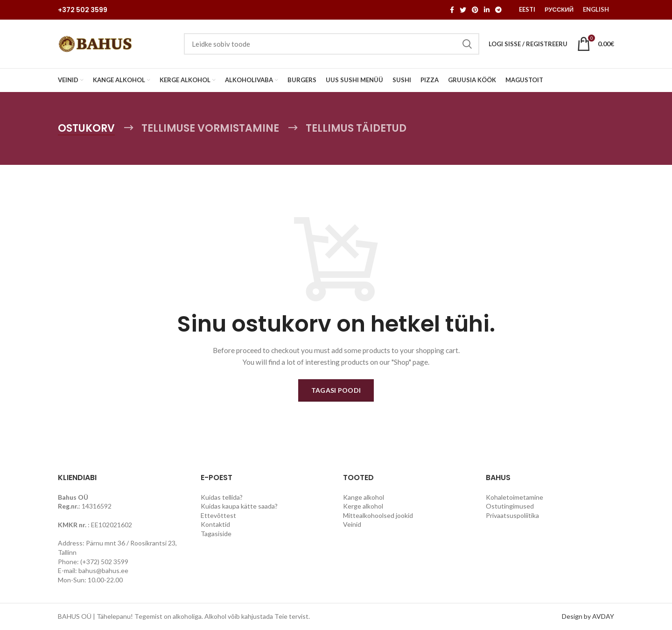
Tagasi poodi (336, 390)
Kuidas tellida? (222, 497)
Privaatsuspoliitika (512, 515)
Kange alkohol (364, 497)
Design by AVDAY (588, 616)
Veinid (352, 524)
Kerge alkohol (363, 506)
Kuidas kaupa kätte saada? (239, 506)
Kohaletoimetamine (514, 497)
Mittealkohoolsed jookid (378, 515)
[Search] (332, 44)
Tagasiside (216, 534)
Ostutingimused (510, 506)
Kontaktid (215, 524)
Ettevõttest (218, 515)
